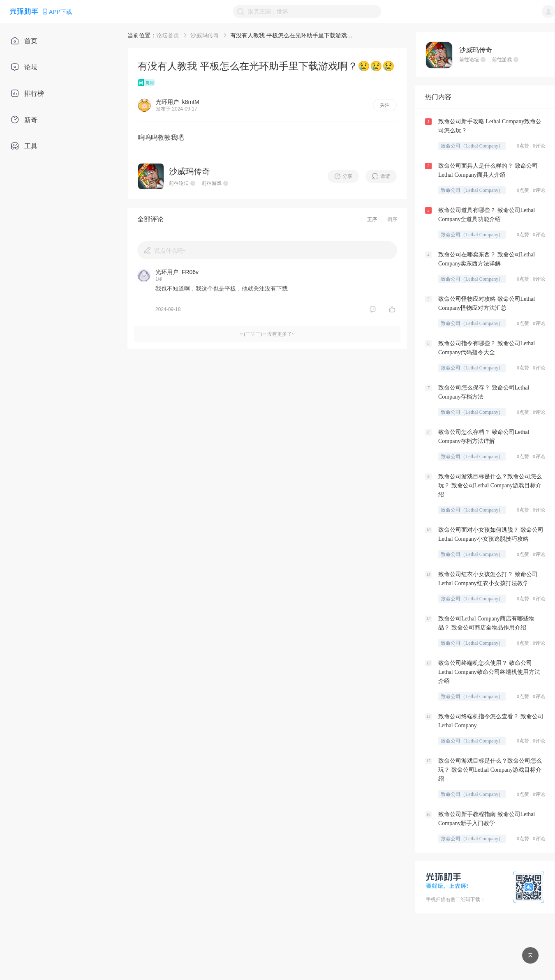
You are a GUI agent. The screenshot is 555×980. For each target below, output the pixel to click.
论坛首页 (168, 35)
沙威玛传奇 (205, 35)
